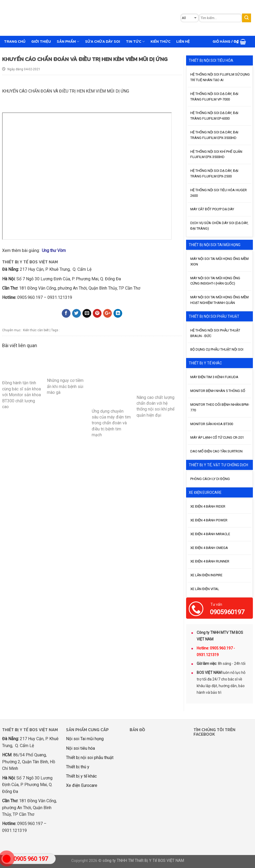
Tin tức (135, 41)
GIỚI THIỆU (41, 41)
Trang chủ (15, 41)
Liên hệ (183, 41)
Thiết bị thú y (78, 767)
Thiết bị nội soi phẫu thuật (90, 758)
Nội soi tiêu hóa (80, 748)
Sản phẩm (68, 41)
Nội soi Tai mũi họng (85, 739)
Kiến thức (161, 41)
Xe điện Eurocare (82, 785)
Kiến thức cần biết (36, 330)
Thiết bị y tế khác (81, 776)
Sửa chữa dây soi (103, 41)
